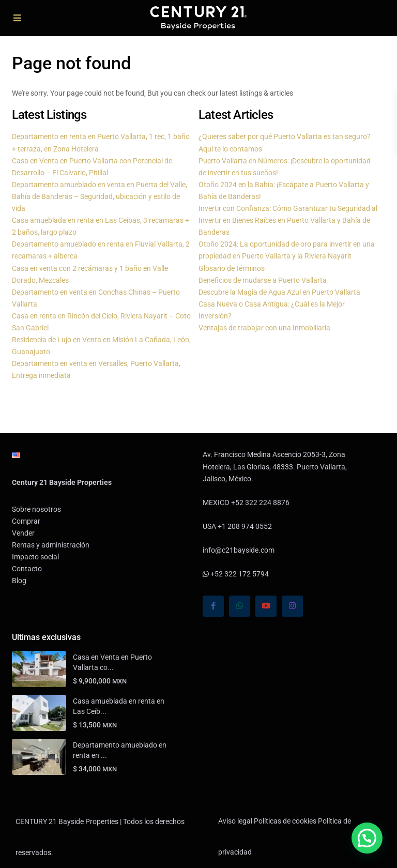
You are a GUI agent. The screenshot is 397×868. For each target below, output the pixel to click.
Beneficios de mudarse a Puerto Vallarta (263, 280)
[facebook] (213, 606)
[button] (367, 838)
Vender (23, 533)
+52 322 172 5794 (236, 574)
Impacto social (35, 557)
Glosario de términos (232, 268)
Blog (19, 581)
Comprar (26, 521)
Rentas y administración (51, 545)
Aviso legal (235, 821)
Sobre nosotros (36, 509)
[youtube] (266, 606)
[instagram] (292, 606)
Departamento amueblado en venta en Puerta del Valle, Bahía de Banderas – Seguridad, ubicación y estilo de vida (100, 196)
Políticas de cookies (285, 821)
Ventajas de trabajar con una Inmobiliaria (264, 328)
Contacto (27, 569)
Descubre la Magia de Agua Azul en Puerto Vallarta (279, 292)
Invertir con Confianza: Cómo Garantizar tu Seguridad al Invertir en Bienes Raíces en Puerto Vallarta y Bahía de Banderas (288, 220)
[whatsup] (240, 606)
